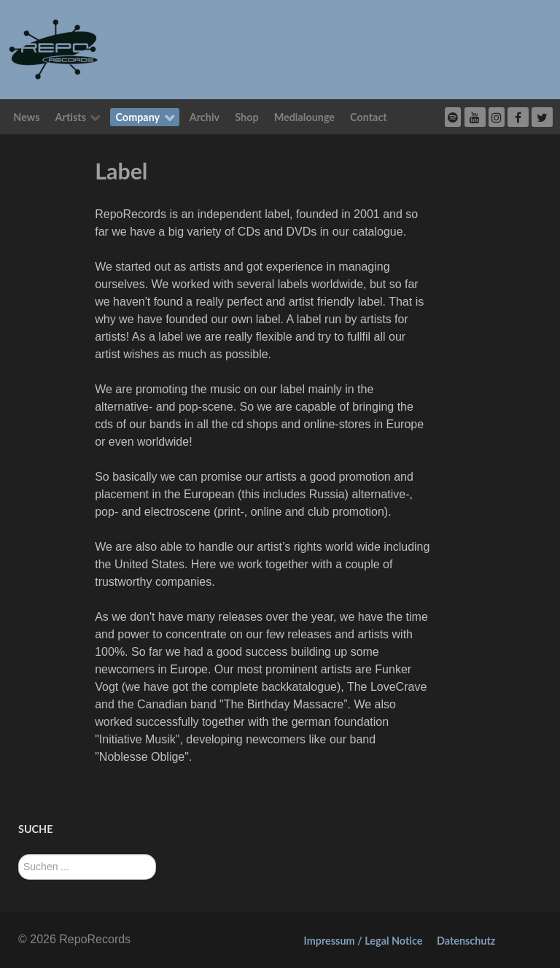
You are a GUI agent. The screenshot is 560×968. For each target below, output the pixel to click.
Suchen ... (19, 855)
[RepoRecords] (53, 49)
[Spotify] (453, 117)
